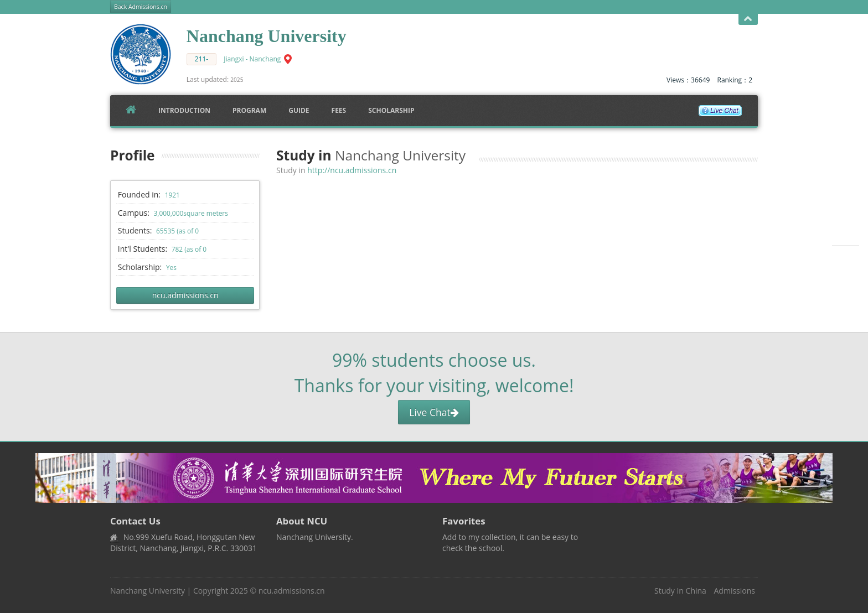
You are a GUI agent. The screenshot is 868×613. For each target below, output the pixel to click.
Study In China (680, 591)
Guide (299, 110)
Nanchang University (148, 591)
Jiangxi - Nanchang (252, 59)
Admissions (735, 591)
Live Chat (434, 412)
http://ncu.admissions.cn (352, 170)
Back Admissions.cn (141, 7)
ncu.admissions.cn (185, 295)
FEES (339, 110)
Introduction (184, 110)
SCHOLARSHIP (391, 110)
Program (249, 110)
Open (748, 19)
